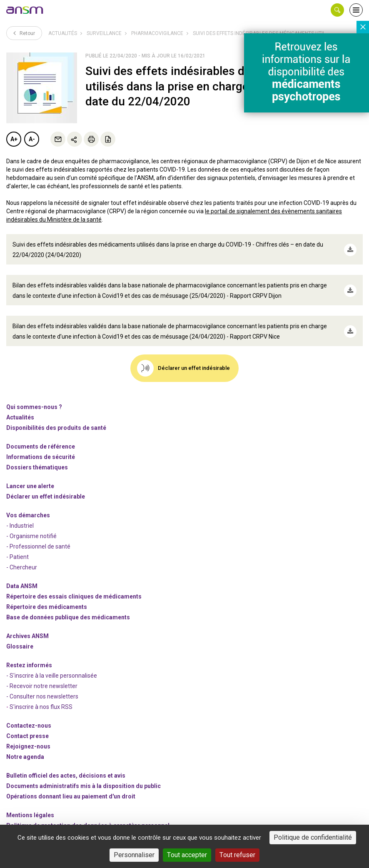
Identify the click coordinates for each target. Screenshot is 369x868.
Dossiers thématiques (37, 458)
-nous (28, 737)
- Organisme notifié (31, 526)
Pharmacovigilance (157, 33)
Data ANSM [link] (22, 576)
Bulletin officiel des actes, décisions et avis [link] (66, 766)
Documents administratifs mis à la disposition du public (84, 776)
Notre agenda (25, 747)
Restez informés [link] (29, 656)
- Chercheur (22, 558)
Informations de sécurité (41, 447)
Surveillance (104, 33)
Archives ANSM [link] (27, 626)
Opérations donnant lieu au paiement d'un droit (71, 787)
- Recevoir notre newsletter (42, 676)
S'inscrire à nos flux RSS (41, 697)
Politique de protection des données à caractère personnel (88, 816)
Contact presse (27, 726)
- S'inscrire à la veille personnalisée (52, 666)
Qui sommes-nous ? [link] (34, 397)
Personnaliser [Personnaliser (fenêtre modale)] (134, 855)
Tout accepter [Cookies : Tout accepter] (187, 855)
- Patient (17, 547)
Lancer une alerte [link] (30, 476)
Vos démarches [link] (28, 506)
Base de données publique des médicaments (68, 608)
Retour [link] (24, 33)
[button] (337, 10)
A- (32, 139)
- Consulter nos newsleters (42, 687)
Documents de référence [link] (41, 437)
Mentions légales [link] (30, 806)
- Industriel (20, 516)
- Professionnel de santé (38, 537)
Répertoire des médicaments (47, 597)
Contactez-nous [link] (29, 716)
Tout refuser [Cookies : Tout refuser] (237, 855)
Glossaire (20, 637)
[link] (25, 10)
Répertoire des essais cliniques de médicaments (74, 587)
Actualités (63, 33)
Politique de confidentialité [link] (313, 837)
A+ (14, 139)
